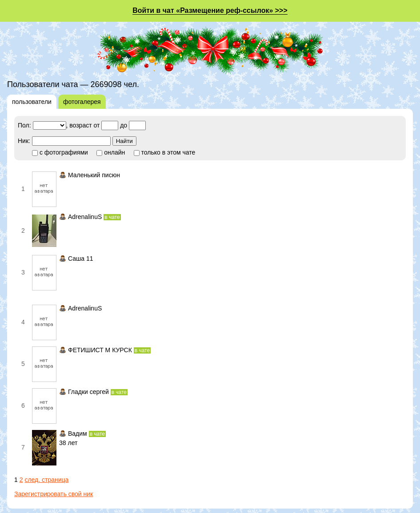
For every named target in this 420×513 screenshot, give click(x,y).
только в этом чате (165, 152)
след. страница (46, 480)
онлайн (111, 152)
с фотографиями (60, 152)
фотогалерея (82, 102)
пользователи (32, 102)
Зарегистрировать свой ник (54, 494)
